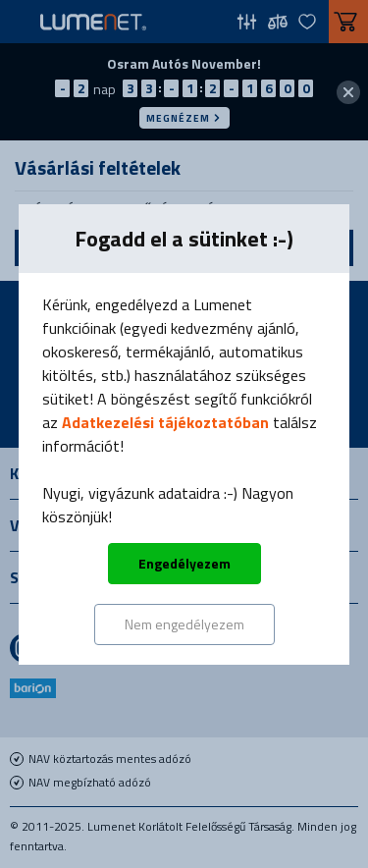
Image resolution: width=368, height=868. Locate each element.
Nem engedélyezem (184, 624)
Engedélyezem (184, 563)
